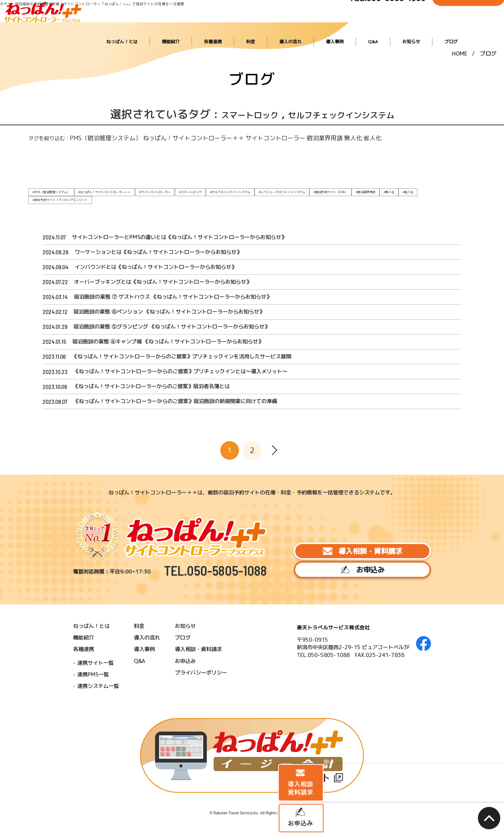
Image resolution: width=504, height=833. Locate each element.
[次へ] (274, 541)
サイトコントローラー (233, 137)
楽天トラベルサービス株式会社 (332, 699)
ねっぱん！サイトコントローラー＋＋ (166, 137)
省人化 (311, 137)
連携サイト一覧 (115, 731)
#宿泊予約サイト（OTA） (301, 190)
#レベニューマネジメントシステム (257, 190)
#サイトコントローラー (142, 190)
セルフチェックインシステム (352, 114)
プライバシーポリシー (212, 740)
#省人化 (373, 190)
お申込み (356, 646)
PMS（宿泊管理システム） (95, 137)
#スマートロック (174, 190)
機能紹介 (236, 26)
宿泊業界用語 (273, 137)
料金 (297, 26)
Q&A (391, 26)
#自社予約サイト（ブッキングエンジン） (410, 190)
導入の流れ (327, 26)
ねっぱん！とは (196, 26)
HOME (460, 48)
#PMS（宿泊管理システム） (49, 190)
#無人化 (355, 190)
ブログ (450, 26)
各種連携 (269, 26)
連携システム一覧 (118, 752)
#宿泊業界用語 (333, 190)
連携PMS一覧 (113, 741)
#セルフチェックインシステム (210, 190)
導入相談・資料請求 (356, 620)
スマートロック (230, 114)
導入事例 (363, 26)
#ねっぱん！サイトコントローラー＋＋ (97, 190)
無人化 (295, 137)
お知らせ (419, 26)
